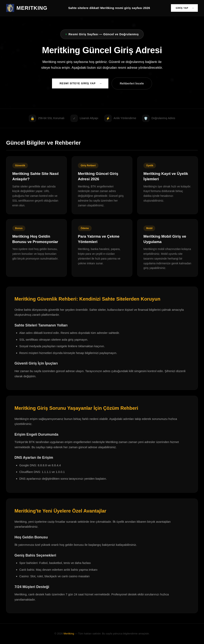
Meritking (69, 634)
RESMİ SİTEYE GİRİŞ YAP (81, 83)
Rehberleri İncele (132, 83)
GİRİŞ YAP (185, 8)
